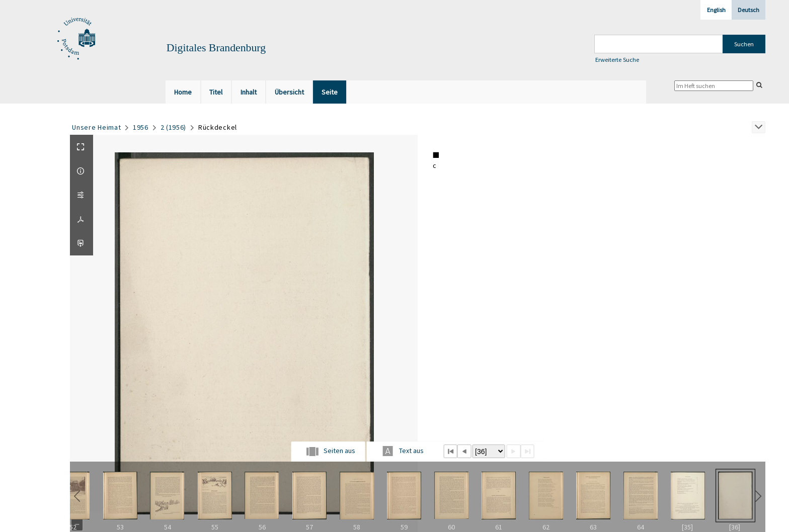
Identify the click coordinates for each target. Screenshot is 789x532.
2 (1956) (174, 127)
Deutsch (748, 10)
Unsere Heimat (96, 127)
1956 (141, 127)
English (716, 10)
